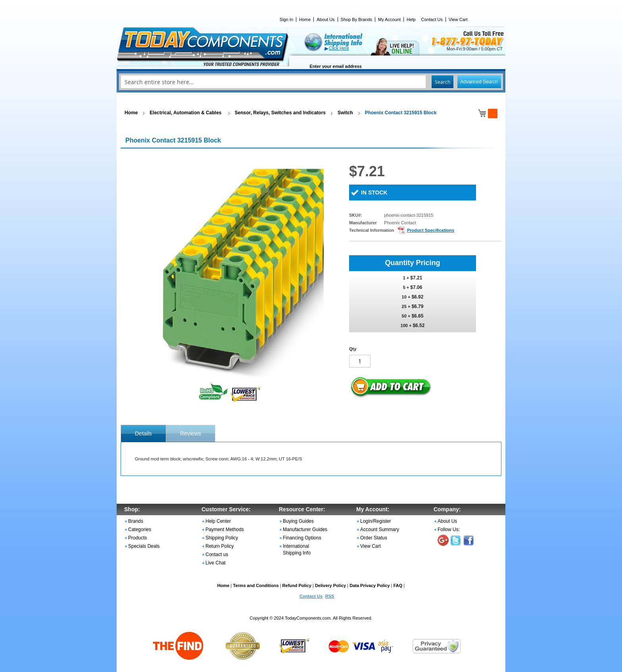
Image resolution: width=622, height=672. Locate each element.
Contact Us (432, 19)
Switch (345, 113)
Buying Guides (298, 521)
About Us (325, 19)
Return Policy (220, 546)
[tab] (143, 433)
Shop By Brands (357, 19)
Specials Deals (144, 546)
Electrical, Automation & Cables (186, 113)
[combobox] (311, 82)
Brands (136, 521)
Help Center (218, 521)
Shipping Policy (222, 538)
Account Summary (380, 530)
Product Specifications (431, 230)
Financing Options (302, 538)
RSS (330, 596)
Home (305, 19)
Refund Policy (297, 585)
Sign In (286, 19)
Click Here (339, 48)
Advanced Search (479, 82)
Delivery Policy (330, 585)
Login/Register (375, 521)
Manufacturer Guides (305, 530)
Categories (140, 530)
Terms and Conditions (256, 585)
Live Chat (216, 563)
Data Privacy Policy (370, 585)
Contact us (217, 555)
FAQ (398, 585)
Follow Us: (449, 530)
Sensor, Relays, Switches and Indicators (280, 113)
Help (411, 19)
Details (143, 433)
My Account (389, 19)
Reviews (191, 433)
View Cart (458, 19)
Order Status (374, 538)
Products (137, 538)
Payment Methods (225, 530)
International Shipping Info (297, 550)
